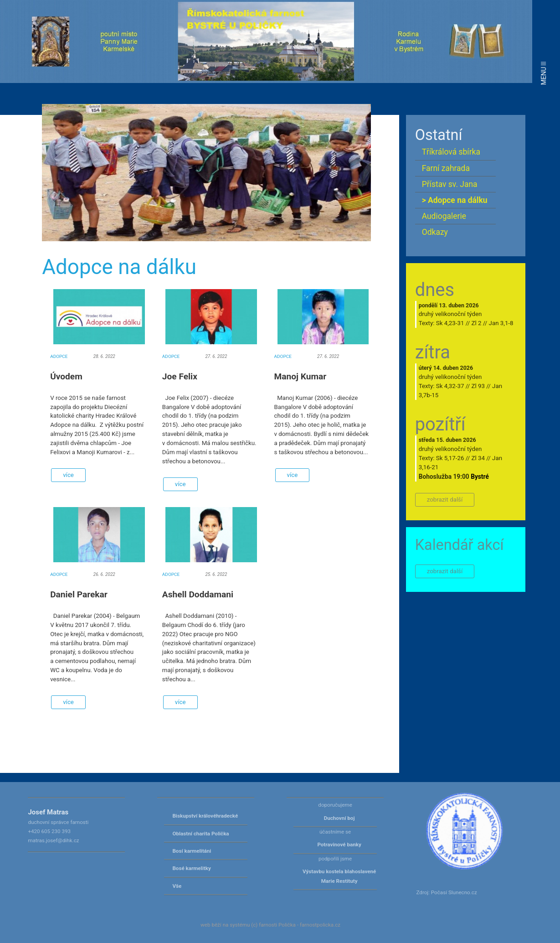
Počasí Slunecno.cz (454, 892)
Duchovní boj (339, 818)
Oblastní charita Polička (200, 834)
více (68, 475)
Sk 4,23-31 (450, 323)
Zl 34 (478, 458)
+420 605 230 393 (49, 831)
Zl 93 (478, 386)
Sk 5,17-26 (450, 458)
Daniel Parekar (79, 594)
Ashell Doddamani (198, 594)
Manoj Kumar (301, 376)
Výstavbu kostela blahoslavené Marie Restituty (339, 876)
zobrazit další (445, 500)
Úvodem (66, 376)
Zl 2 (476, 323)
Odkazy (435, 232)
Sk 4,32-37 (450, 386)
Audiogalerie (444, 216)
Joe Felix (180, 376)
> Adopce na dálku (455, 200)
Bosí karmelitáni (192, 851)
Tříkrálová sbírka (451, 152)
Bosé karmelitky (191, 868)
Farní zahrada (446, 168)
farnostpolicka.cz (320, 925)
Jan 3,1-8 (501, 323)
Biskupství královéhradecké (205, 816)
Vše (177, 886)
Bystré (480, 477)
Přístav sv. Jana (450, 184)
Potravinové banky (339, 845)
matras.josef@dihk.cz (53, 840)
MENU (544, 73)
